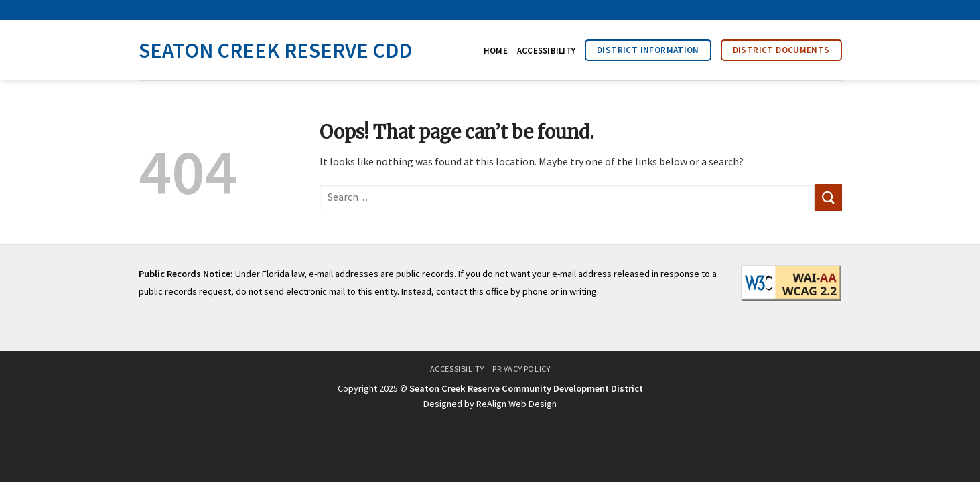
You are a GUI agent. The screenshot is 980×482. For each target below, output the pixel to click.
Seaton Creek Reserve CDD (275, 50)
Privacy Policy (521, 369)
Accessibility (546, 50)
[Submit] (828, 197)
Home (496, 50)
